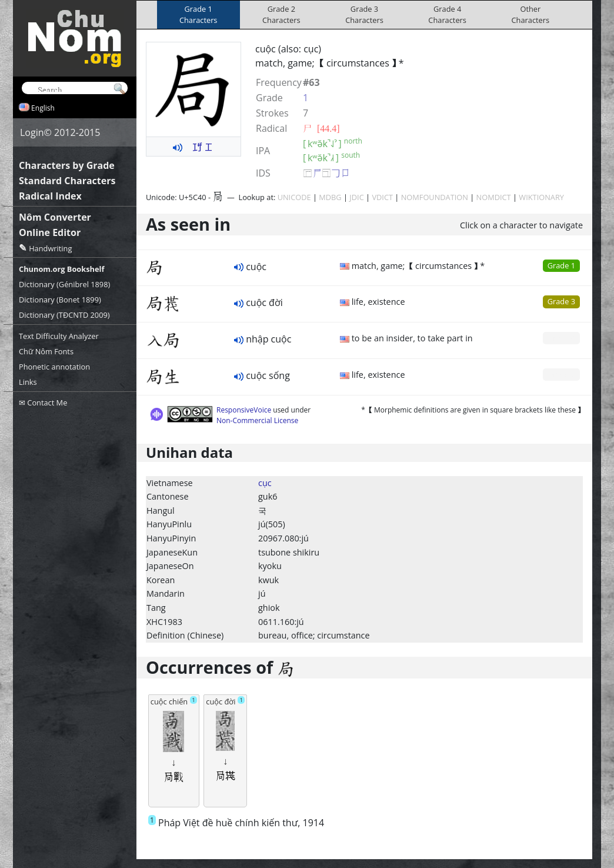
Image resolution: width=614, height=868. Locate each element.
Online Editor (50, 232)
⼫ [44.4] (321, 128)
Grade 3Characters (364, 14)
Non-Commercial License (257, 420)
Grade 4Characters (447, 14)
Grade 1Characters (198, 14)
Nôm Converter (55, 217)
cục (265, 483)
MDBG (330, 197)
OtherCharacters (531, 14)
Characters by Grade (67, 165)
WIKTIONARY (541, 197)
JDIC (356, 197)
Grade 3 (561, 301)
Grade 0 (561, 338)
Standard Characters (67, 181)
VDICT (382, 197)
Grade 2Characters (281, 14)
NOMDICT (494, 197)
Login (32, 132)
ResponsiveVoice (244, 410)
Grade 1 (561, 265)
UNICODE (294, 197)
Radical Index (50, 196)
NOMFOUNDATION (435, 197)
